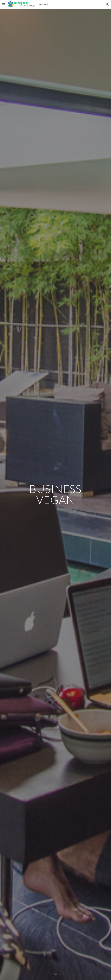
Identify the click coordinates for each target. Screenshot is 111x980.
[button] (4, 4)
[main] (55, 494)
